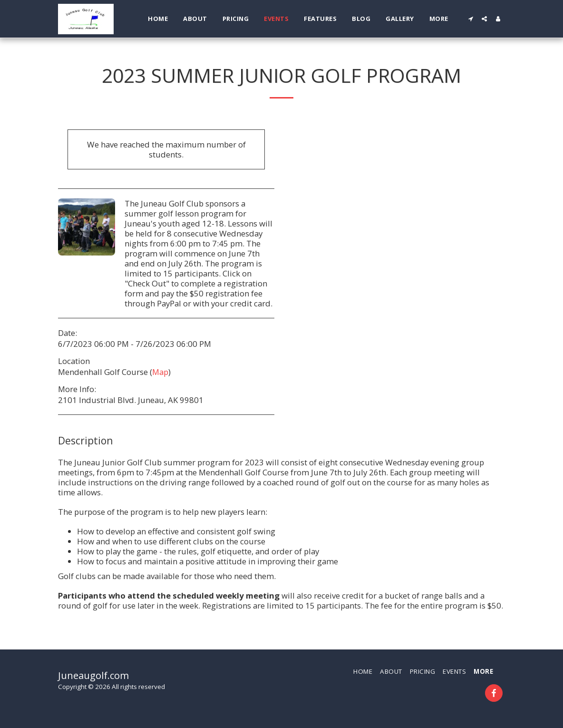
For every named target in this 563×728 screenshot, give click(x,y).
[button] (471, 19)
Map (160, 372)
